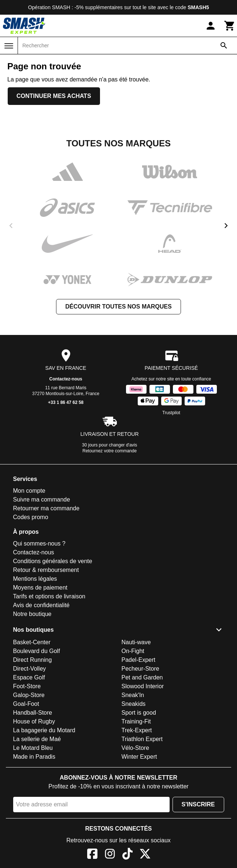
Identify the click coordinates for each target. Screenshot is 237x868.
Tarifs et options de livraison (49, 596)
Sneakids (134, 704)
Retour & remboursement (46, 570)
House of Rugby (34, 721)
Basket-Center (32, 642)
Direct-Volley (30, 669)
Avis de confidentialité (41, 605)
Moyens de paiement (40, 588)
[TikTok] (127, 855)
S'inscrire (198, 804)
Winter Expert (139, 757)
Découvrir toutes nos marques (118, 307)
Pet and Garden (142, 677)
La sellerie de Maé (37, 739)
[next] (226, 226)
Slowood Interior (143, 686)
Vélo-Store (136, 748)
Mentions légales (35, 579)
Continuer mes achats (54, 96)
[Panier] (230, 26)
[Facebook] (92, 855)
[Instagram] (110, 855)
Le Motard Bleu (33, 748)
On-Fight (133, 651)
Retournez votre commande (110, 451)
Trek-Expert (137, 730)
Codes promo (31, 517)
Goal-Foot (26, 704)
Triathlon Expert (142, 739)
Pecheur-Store (140, 669)
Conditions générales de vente (53, 561)
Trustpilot (171, 413)
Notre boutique (32, 614)
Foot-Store (27, 686)
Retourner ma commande (46, 508)
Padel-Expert (139, 660)
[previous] (11, 226)
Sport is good (139, 713)
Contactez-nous (66, 379)
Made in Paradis (34, 757)
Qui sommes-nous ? (39, 544)
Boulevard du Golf (37, 651)
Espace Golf (29, 677)
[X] (145, 855)
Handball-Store (33, 713)
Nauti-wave (136, 642)
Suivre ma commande (42, 499)
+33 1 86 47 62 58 (66, 402)
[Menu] (9, 46)
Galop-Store (29, 695)
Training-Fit (136, 721)
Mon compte (29, 491)
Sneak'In (133, 695)
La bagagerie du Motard (44, 730)
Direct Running (33, 660)
